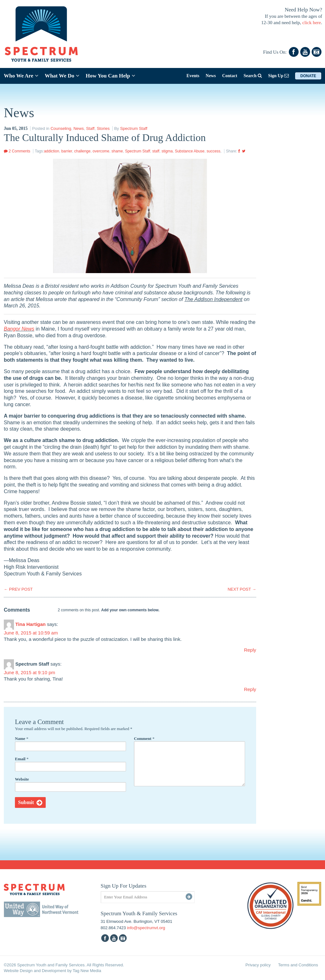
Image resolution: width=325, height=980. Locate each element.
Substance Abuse (190, 151)
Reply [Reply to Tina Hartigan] (250, 650)
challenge (82, 151)
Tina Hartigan (30, 624)
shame (117, 151)
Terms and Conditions (298, 965)
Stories (103, 128)
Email (22, 759)
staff (156, 151)
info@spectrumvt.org (146, 928)
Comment (144, 738)
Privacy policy (258, 965)
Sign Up (279, 76)
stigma (167, 151)
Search (252, 76)
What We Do (62, 76)
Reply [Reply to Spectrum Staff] (250, 689)
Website (22, 779)
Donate (308, 76)
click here (312, 23)
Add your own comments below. (130, 610)
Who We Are (21, 76)
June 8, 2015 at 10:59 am (31, 633)
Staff (90, 128)
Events (193, 76)
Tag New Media (87, 971)
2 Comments (17, 151)
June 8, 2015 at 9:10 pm (30, 672)
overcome (101, 151)
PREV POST (18, 589)
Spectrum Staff (134, 128)
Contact (230, 76)
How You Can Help (110, 76)
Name (22, 738)
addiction (51, 151)
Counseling (61, 128)
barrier (67, 151)
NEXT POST (242, 589)
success (213, 151)
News (211, 76)
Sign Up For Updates (123, 886)
